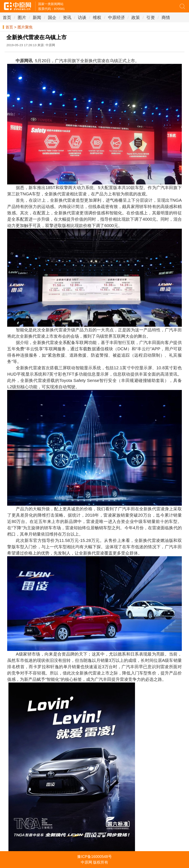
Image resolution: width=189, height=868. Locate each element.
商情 (166, 17)
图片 (22, 17)
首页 (7, 17)
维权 (97, 17)
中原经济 (116, 17)
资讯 (67, 17)
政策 (136, 17)
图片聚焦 (25, 27)
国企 (52, 17)
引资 (151, 17)
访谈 (82, 17)
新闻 (37, 17)
